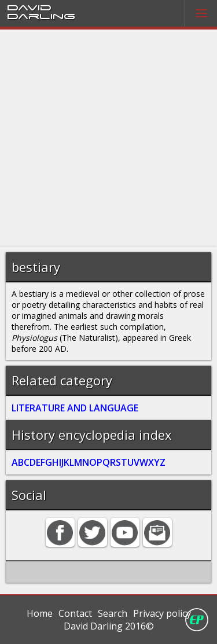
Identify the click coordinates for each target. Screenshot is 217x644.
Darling (41, 16)
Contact (75, 613)
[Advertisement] (108, 138)
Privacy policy (162, 613)
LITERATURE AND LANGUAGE (75, 408)
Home (40, 613)
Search (113, 613)
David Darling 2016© (109, 626)
